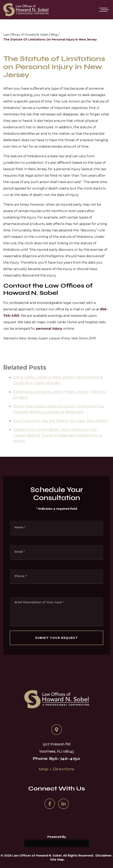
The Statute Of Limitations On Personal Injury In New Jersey (50, 39)
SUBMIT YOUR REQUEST (57, 638)
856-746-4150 (65, 759)
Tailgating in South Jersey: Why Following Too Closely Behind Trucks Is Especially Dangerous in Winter (58, 446)
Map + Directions (57, 769)
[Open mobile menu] (103, 10)
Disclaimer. (104, 856)
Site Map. (57, 860)
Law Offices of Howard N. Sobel (26, 35)
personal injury (49, 329)
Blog (54, 35)
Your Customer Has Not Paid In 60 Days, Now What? (61, 431)
